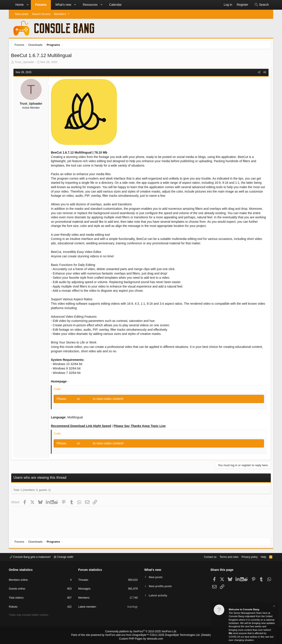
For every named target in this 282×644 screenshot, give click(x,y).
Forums (41, 5)
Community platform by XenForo (141, 632)
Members (60, 14)
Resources (90, 5)
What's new (63, 5)
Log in (74, 400)
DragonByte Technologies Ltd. (179, 635)
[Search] (262, 5)
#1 (264, 73)
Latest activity (159, 596)
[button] (28, 5)
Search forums (41, 14)
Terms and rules (224, 557)
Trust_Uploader (26, 63)
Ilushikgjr (132, 608)
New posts (22, 14)
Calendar (115, 5)
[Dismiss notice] (274, 607)
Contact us (203, 557)
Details (200, 635)
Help (261, 557)
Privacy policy (246, 557)
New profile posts (161, 586)
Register (88, 400)
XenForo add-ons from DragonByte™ (128, 635)
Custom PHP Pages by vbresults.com (141, 639)
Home (19, 5)
